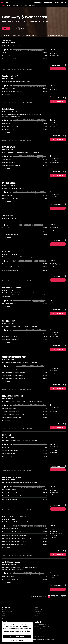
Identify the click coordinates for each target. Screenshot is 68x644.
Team (4, 613)
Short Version (55, 56)
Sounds (29, 6)
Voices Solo (54, 336)
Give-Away (21, 35)
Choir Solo (54, 412)
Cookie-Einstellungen (17, 640)
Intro (52, 413)
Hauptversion (55, 52)
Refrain (53, 127)
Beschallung (17, 6)
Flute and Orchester (57, 534)
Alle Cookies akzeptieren (17, 637)
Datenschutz (6, 617)
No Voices (54, 371)
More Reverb (55, 454)
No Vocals (54, 54)
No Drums (54, 536)
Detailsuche (10, 6)
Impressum (5, 619)
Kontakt (5, 610)
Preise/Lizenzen (22, 70)
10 (62, 597)
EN (65, 2)
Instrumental (55, 231)
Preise (37, 6)
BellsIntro (54, 374)
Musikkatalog (38, 610)
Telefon (24, 6)
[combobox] (62, 36)
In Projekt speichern (12, 70)
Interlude (53, 453)
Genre (17, 29)
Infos (33, 6)
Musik (4, 6)
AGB (4, 615)
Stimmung (28, 29)
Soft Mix (53, 538)
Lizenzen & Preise (7, 611)
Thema (7, 29)
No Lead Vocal (55, 229)
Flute (52, 578)
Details (4, 70)
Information (30, 70)
